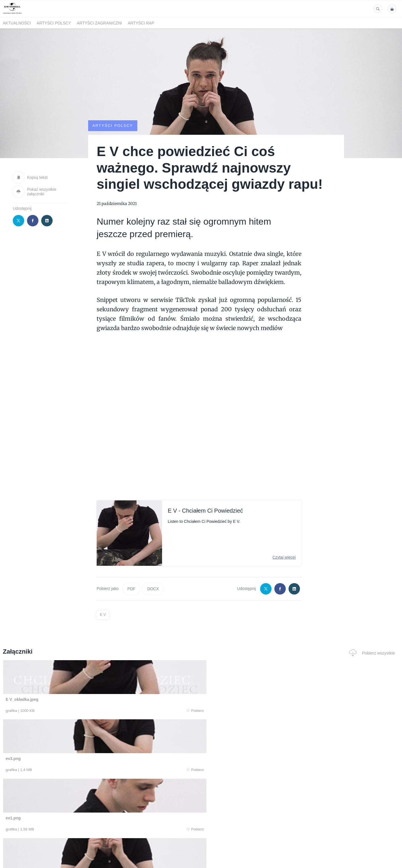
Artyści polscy (54, 23)
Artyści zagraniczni (99, 23)
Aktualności (17, 23)
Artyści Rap (141, 23)
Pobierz (87, 711)
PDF (131, 589)
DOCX (153, 589)
